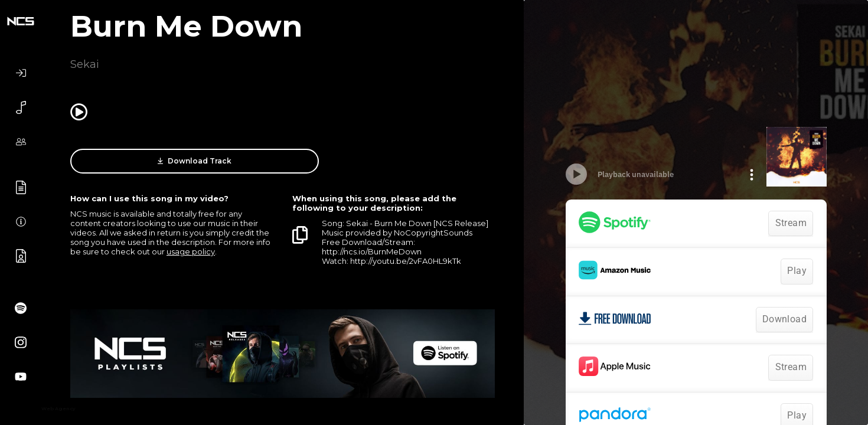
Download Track (168, 161)
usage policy (191, 251)
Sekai (85, 64)
